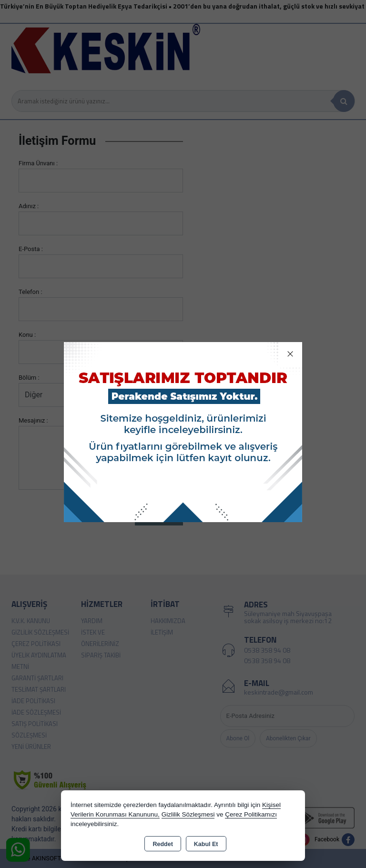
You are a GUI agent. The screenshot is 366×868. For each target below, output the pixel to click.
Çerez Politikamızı (251, 814)
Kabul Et (206, 844)
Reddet (163, 844)
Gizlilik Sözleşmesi (188, 814)
